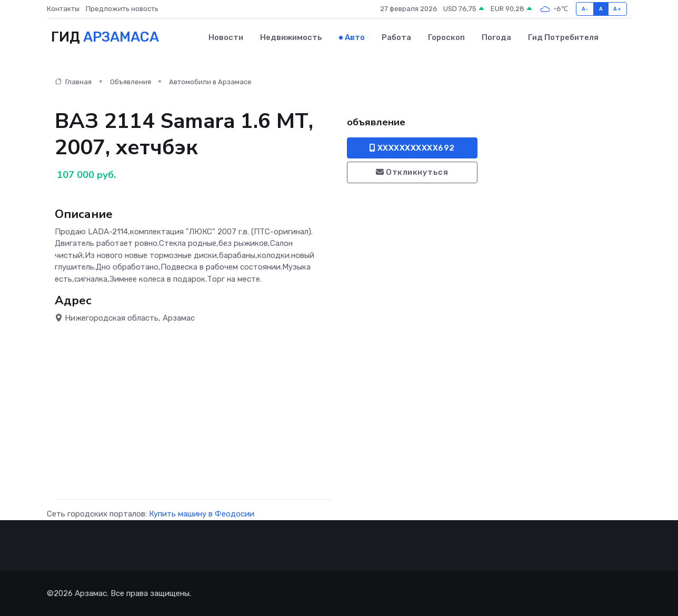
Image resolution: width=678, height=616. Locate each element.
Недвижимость (291, 37)
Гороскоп (446, 37)
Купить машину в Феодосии (202, 514)
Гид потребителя (563, 37)
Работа (396, 37)
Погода (496, 37)
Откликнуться (412, 172)
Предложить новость (122, 9)
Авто (355, 37)
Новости (226, 37)
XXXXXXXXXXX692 (412, 148)
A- (585, 9)
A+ (617, 9)
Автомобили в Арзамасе (210, 82)
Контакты (63, 9)
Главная (73, 82)
